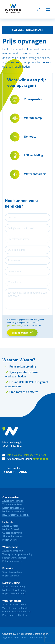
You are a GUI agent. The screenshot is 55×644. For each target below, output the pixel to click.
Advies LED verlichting (14, 587)
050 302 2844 (16, 472)
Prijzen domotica (11, 576)
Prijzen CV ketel (10, 540)
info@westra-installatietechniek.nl (26, 455)
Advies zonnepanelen (13, 501)
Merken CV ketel (11, 529)
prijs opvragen (22, 333)
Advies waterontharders (14, 604)
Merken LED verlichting (14, 590)
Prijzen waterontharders (15, 615)
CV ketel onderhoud (12, 533)
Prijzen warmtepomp (13, 561)
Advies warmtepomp (13, 551)
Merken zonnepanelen (13, 511)
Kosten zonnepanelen (13, 508)
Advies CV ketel (10, 526)
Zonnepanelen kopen (13, 504)
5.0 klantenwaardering (28, 459)
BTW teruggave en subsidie (16, 515)
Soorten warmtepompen (14, 558)
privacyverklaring (15, 325)
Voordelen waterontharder (15, 608)
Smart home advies (12, 572)
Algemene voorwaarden (14, 637)
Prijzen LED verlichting (14, 594)
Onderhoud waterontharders (17, 611)
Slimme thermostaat (13, 536)
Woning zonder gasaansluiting (17, 554)
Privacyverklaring (38, 637)
